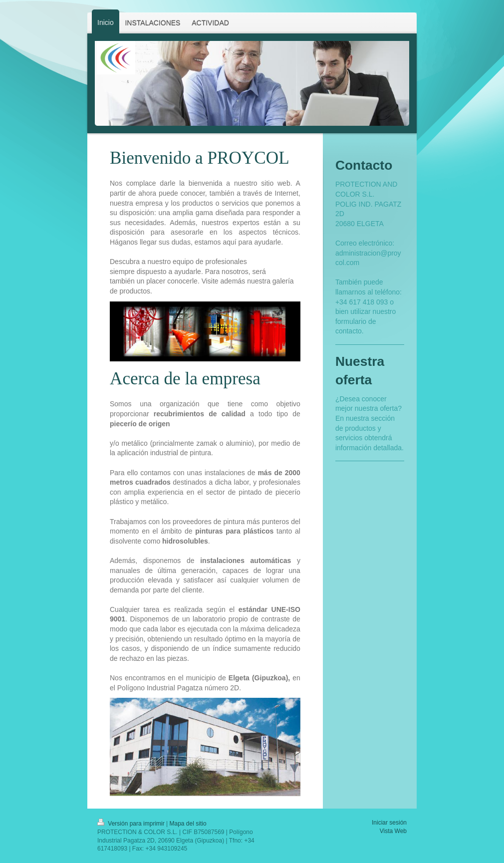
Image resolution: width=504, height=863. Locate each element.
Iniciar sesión (389, 823)
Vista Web (393, 831)
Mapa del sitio (188, 824)
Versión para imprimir (132, 824)
